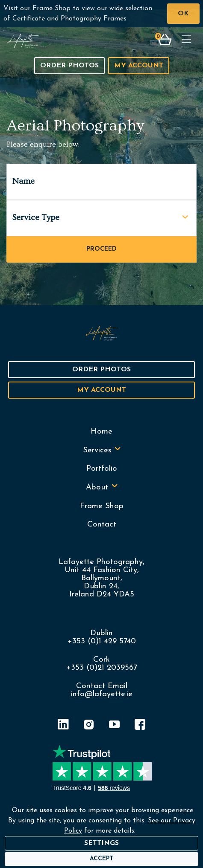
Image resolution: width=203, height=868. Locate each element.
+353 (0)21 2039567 (102, 668)
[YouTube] (115, 726)
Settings (101, 843)
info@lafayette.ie (102, 694)
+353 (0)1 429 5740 (102, 641)
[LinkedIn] (63, 726)
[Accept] (102, 859)
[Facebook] (140, 726)
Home (101, 432)
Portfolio (102, 469)
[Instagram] (89, 726)
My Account (139, 66)
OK (183, 14)
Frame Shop (102, 506)
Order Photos (69, 66)
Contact (102, 525)
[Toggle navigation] (186, 41)
